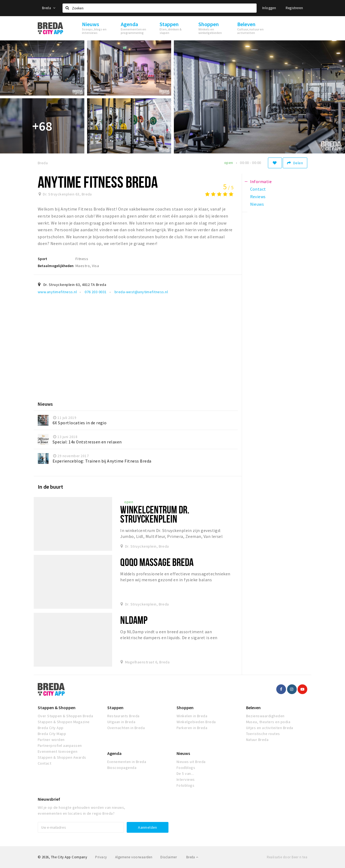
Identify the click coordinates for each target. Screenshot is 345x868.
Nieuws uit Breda (191, 762)
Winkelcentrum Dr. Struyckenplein (155, 514)
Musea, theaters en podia (268, 722)
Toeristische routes (263, 734)
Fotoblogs (185, 785)
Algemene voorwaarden (134, 857)
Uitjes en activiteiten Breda (270, 728)
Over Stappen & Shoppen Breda (65, 716)
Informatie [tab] (261, 181)
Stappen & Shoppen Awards (62, 757)
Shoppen (185, 708)
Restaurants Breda (123, 716)
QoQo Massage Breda (157, 562)
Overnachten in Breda (126, 728)
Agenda (114, 753)
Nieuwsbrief (49, 799)
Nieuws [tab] (257, 204)
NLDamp (134, 620)
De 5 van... (185, 773)
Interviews (186, 779)
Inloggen (269, 8)
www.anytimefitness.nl (57, 292)
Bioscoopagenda (122, 768)
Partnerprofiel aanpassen (60, 745)
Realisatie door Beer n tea (287, 857)
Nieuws (183, 753)
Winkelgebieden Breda (196, 722)
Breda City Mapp (52, 734)
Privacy (101, 857)
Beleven (253, 708)
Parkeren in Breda (192, 728)
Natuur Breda (257, 740)
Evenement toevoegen (58, 751)
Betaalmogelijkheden (56, 266)
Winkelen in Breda (192, 716)
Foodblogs (186, 768)
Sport (42, 259)
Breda (49, 8)
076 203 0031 (95, 292)
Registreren (294, 8)
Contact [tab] (258, 189)
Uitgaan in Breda (121, 722)
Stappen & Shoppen (57, 708)
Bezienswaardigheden (265, 716)
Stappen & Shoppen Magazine (64, 722)
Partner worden (51, 740)
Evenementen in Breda (127, 762)
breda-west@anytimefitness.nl (141, 292)
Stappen (115, 708)
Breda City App (51, 728)
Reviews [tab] (258, 197)
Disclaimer (169, 857)
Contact (44, 763)
